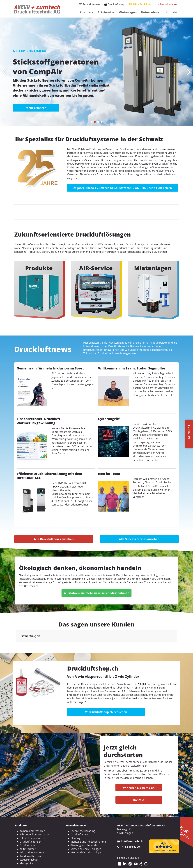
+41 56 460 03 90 (130, 831)
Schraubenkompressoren (35, 819)
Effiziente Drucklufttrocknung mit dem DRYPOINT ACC (49, 476)
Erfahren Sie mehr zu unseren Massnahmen (97, 593)
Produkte (86, 12)
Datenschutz (95, 863)
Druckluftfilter (28, 830)
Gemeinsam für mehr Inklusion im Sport (50, 368)
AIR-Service (106, 12)
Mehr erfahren (36, 108)
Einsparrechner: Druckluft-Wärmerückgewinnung (39, 421)
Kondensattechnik (30, 841)
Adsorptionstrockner (32, 837)
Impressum (78, 863)
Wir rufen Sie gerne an (139, 772)
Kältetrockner (28, 833)
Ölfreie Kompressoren (33, 823)
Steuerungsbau (29, 844)
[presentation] (4, 72)
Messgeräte (26, 848)
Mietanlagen (128, 12)
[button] (91, 122)
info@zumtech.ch (132, 826)
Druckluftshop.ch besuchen (106, 696)
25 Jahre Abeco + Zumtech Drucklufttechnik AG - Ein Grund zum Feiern (123, 188)
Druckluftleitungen (31, 826)
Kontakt (172, 12)
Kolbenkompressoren (32, 815)
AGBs (108, 863)
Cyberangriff (109, 419)
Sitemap (119, 863)
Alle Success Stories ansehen (139, 539)
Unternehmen (151, 12)
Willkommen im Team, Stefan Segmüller (132, 368)
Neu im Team (109, 474)
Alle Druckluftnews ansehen (54, 539)
